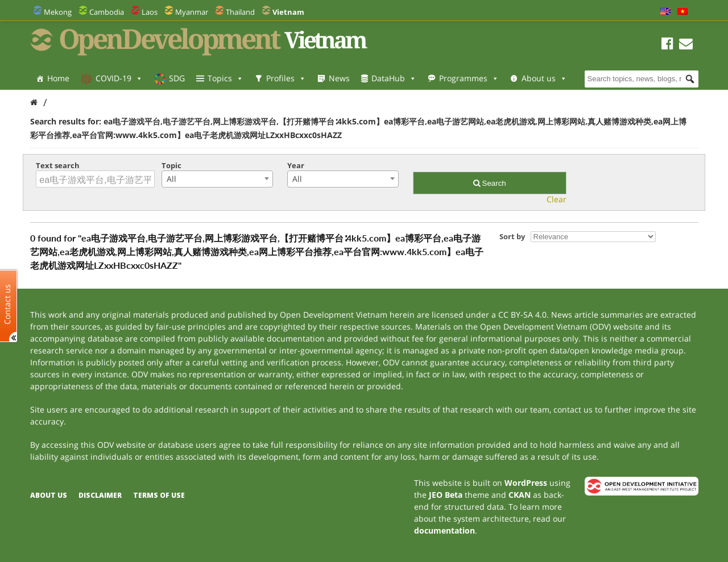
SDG (177, 78)
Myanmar (192, 12)
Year (296, 165)
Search (490, 183)
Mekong (58, 12)
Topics (226, 78)
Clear (557, 199)
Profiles (286, 78)
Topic (171, 165)
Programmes (469, 78)
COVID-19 (119, 78)
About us (544, 78)
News (339, 78)
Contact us (7, 304)
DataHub (394, 78)
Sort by (512, 236)
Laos (150, 12)
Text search (58, 165)
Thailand (240, 12)
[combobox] (217, 179)
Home (58, 78)
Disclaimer (100, 495)
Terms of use (159, 495)
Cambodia (107, 12)
